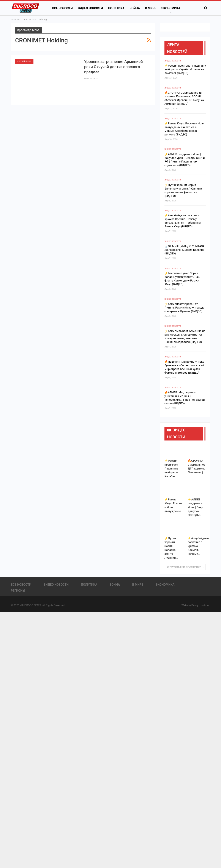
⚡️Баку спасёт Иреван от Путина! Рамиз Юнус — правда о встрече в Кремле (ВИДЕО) (184, 308)
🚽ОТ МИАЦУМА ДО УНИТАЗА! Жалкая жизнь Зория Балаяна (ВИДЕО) (185, 250)
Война (135, 8)
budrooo (205, 605)
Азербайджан (24, 61)
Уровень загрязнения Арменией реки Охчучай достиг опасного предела (114, 67)
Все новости (62, 8)
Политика (116, 8)
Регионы (18, 591)
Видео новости (90, 8)
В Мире (151, 8)
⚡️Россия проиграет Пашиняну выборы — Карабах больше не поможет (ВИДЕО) (185, 69)
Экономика (171, 8)
